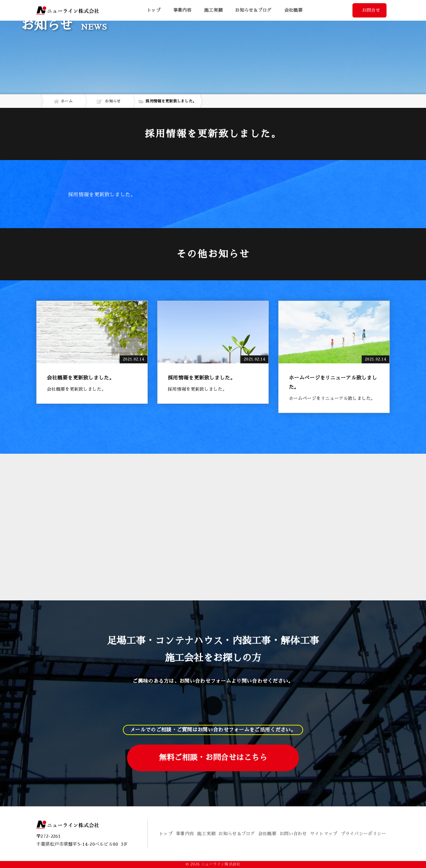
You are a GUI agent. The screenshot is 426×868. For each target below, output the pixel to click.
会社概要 (293, 10)
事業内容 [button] (182, 10)
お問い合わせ (293, 834)
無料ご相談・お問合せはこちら (213, 758)
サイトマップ (324, 834)
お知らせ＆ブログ (253, 10)
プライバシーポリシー (363, 834)
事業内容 (185, 834)
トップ (154, 10)
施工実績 (213, 10)
